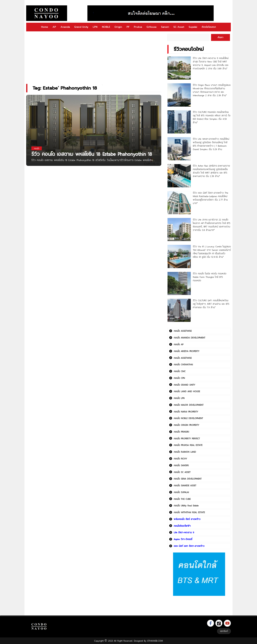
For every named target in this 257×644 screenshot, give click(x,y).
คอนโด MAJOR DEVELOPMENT (189, 405)
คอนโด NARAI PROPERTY (186, 412)
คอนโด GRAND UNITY (184, 385)
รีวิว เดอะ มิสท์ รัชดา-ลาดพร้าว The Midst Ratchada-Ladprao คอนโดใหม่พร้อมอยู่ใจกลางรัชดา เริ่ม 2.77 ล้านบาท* (211, 198)
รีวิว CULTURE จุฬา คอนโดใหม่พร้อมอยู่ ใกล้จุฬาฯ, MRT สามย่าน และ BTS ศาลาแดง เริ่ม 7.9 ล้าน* (211, 304)
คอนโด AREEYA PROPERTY (187, 351)
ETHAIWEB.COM (155, 641)
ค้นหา (220, 37)
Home (45, 27)
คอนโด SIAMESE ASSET (185, 485)
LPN (95, 27)
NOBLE (106, 27)
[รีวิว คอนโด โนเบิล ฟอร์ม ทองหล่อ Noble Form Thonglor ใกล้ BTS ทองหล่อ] (179, 283)
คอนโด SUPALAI (181, 492)
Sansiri (165, 27)
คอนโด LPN (179, 398)
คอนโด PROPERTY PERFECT (187, 438)
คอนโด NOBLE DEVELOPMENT (188, 418)
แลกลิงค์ (224, 631)
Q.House (152, 27)
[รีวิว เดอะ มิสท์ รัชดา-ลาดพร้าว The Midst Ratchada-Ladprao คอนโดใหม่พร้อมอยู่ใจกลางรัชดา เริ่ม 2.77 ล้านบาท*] (179, 203)
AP (54, 27)
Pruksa (138, 27)
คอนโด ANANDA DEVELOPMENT (189, 338)
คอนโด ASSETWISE (183, 331)
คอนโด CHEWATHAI (183, 364)
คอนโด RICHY (180, 459)
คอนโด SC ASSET (182, 472)
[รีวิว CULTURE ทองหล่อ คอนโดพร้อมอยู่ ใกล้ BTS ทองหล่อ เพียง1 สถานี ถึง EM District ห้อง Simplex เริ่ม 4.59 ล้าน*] (179, 122)
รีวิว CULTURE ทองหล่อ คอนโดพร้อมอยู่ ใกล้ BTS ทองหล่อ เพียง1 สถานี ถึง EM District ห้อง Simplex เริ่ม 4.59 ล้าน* (212, 117)
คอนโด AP (179, 344)
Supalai (193, 27)
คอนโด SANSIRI (181, 465)
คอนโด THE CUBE (182, 499)
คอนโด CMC (180, 371)
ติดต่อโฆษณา (209, 27)
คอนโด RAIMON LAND (185, 452)
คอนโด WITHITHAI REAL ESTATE (189, 512)
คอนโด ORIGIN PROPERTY (186, 425)
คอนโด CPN (179, 378)
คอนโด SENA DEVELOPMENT (188, 479)
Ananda (65, 27)
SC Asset (179, 27)
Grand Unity (81, 27)
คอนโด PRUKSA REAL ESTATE (188, 445)
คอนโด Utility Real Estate (186, 506)
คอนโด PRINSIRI (181, 432)
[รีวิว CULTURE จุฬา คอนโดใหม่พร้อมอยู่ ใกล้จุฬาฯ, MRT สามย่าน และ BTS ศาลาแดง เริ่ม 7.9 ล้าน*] (179, 310)
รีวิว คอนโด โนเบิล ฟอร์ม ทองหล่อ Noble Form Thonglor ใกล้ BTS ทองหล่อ (210, 277)
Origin (118, 27)
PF (128, 27)
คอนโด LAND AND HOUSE (187, 391)
